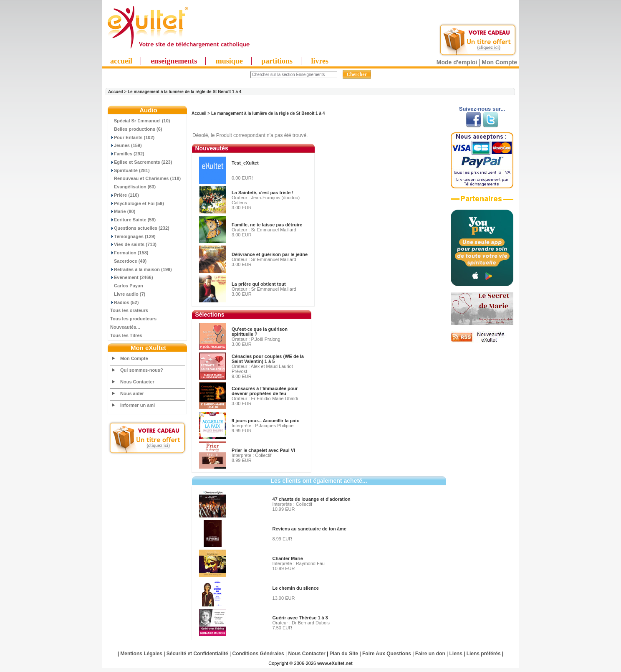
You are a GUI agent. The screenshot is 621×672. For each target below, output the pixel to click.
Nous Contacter (137, 382)
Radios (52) (124, 302)
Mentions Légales (141, 654)
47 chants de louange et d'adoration (312, 499)
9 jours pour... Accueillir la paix (265, 421)
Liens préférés (484, 654)
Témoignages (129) (133, 236)
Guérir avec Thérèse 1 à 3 (300, 618)
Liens (456, 654)
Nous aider (132, 393)
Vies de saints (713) (133, 244)
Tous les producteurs (133, 319)
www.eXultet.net (335, 663)
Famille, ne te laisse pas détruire (267, 225)
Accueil (116, 92)
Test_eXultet (245, 163)
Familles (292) (127, 154)
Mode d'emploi (457, 62)
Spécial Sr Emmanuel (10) (140, 121)
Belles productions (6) (136, 129)
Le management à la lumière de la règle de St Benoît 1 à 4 (184, 92)
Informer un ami (138, 405)
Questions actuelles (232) (140, 228)
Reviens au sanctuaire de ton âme (309, 529)
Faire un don (430, 654)
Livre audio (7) (128, 294)
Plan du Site (344, 654)
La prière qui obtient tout (259, 284)
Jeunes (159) (126, 145)
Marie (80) (123, 211)
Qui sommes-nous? (142, 370)
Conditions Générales (258, 654)
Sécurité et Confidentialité (197, 654)
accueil (121, 61)
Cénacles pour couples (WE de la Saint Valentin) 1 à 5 (268, 359)
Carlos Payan (127, 286)
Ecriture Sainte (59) (133, 220)
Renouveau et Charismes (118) (145, 178)
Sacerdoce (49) (128, 261)
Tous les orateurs (129, 310)
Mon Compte (499, 62)
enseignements (174, 61)
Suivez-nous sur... (482, 109)
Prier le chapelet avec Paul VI (263, 450)
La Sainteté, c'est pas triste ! (263, 193)
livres (320, 61)
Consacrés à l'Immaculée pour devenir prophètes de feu (265, 391)
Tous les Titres (126, 335)
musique (229, 61)
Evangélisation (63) (133, 187)
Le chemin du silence (296, 588)
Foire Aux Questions (387, 654)
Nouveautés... (125, 327)
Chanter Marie (288, 558)
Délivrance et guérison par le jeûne (270, 254)
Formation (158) (129, 253)
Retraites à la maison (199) (141, 269)
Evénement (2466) (132, 277)
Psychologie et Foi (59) (137, 203)
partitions (277, 61)
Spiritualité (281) (130, 170)
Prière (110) (125, 195)
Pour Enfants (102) (132, 137)
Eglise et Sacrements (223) (141, 162)
